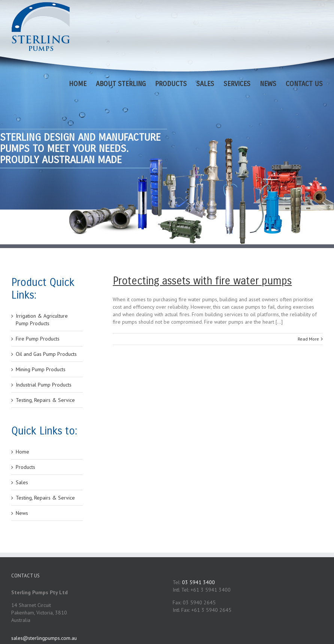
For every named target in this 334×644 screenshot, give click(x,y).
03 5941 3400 (198, 582)
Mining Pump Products (41, 369)
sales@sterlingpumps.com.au (44, 638)
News (22, 513)
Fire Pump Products (38, 339)
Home (22, 452)
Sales (22, 482)
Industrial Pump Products (44, 385)
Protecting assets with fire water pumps (202, 281)
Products (25, 467)
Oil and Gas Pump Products (46, 354)
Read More (308, 339)
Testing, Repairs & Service (45, 400)
